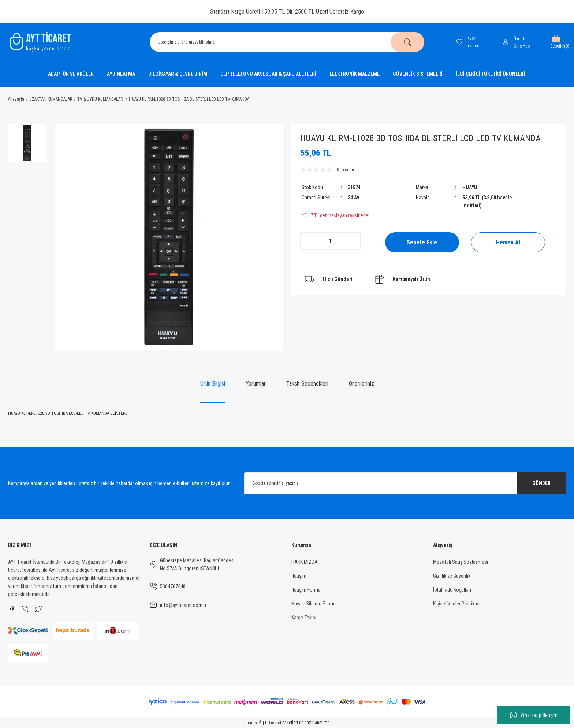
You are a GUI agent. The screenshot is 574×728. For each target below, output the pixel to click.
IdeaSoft (253, 723)
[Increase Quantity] (353, 241)
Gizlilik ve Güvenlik (452, 576)
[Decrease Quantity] (308, 241)
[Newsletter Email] (405, 483)
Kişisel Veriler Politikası (457, 604)
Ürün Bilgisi (213, 384)
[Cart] (556, 42)
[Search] (287, 42)
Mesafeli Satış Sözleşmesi (461, 562)
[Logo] (40, 42)
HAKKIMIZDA (305, 562)
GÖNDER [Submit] (541, 483)
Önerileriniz (361, 384)
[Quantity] (330, 241)
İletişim (299, 576)
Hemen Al (508, 242)
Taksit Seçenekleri (307, 384)
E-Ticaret (273, 723)
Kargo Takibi (304, 618)
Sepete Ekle (422, 242)
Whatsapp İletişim (534, 715)
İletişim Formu (306, 590)
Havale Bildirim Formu (314, 604)
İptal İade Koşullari (452, 590)
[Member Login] (507, 42)
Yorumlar (256, 384)
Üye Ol (519, 39)
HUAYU (470, 187)
